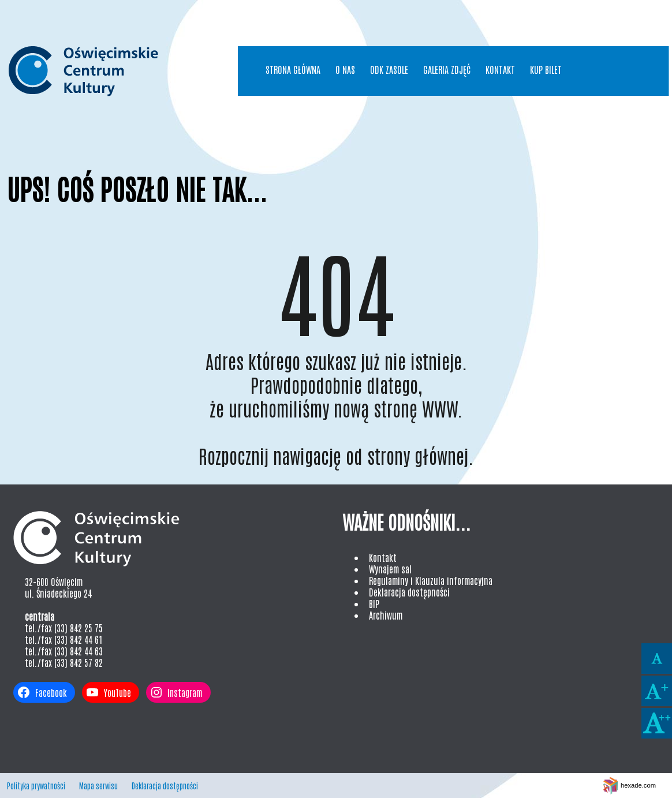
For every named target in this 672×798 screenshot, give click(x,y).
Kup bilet (546, 69)
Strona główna (293, 69)
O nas (345, 69)
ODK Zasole (389, 69)
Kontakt (500, 69)
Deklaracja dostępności (409, 592)
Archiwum (386, 615)
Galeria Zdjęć (447, 69)
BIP (374, 603)
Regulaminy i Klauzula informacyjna (431, 580)
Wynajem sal (390, 569)
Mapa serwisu (98, 786)
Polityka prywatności (36, 786)
